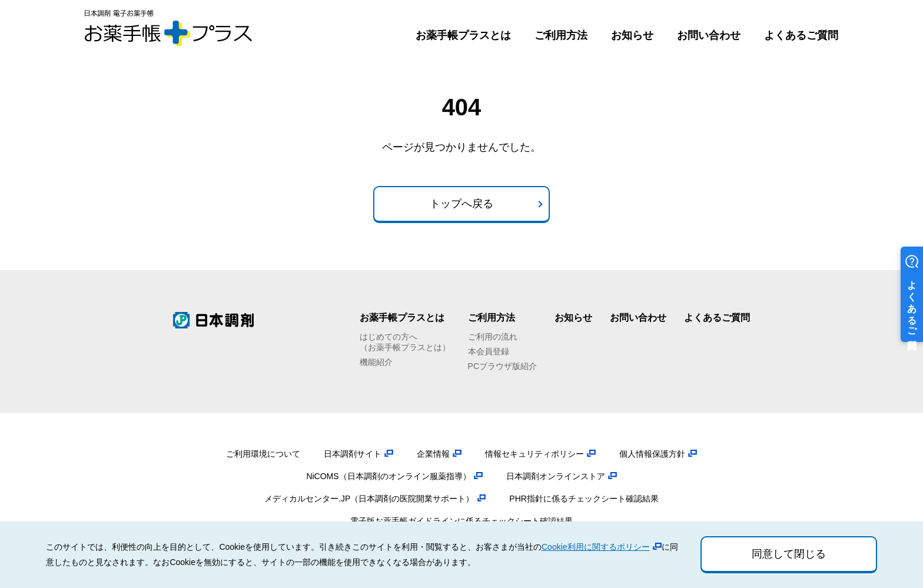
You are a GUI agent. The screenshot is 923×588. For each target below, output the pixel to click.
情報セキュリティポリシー (534, 454)
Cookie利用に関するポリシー (596, 547)
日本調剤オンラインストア (556, 476)
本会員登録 (489, 351)
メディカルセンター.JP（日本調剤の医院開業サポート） (369, 499)
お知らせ (632, 35)
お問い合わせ (709, 35)
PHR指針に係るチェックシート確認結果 (584, 499)
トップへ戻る (462, 204)
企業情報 (433, 454)
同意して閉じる (789, 554)
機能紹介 (376, 362)
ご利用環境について (263, 454)
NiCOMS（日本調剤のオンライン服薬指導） (388, 476)
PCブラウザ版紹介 (502, 366)
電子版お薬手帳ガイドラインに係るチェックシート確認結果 (462, 521)
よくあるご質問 (801, 35)
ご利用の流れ (493, 337)
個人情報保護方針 (652, 454)
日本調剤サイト (353, 454)
